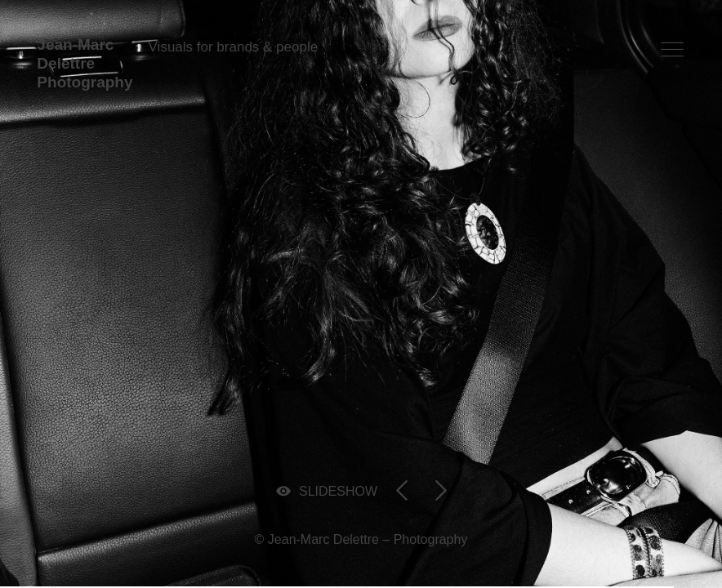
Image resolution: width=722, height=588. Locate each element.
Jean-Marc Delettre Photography (85, 63)
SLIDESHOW (338, 491)
